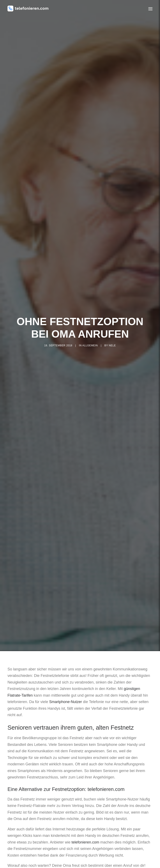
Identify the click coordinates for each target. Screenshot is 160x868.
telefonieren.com (85, 820)
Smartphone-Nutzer (66, 680)
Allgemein (90, 335)
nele (112, 335)
